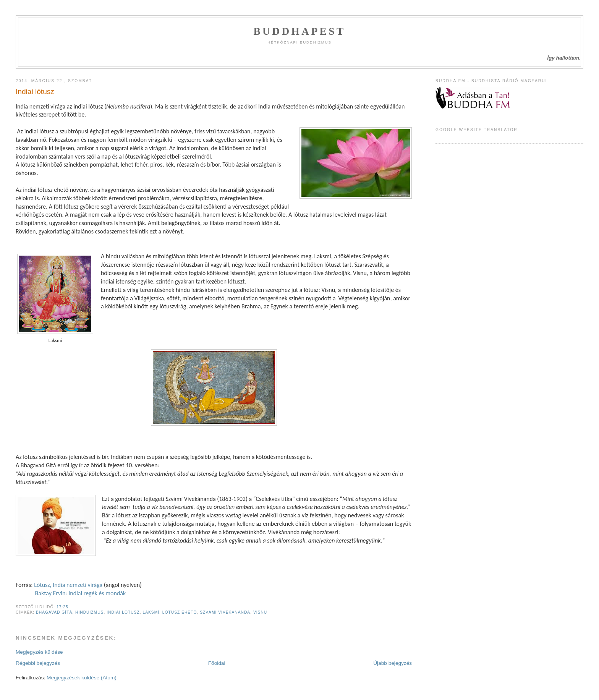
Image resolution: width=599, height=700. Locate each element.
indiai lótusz (123, 612)
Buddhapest (299, 31)
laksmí (151, 612)
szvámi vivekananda (225, 612)
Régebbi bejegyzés (38, 663)
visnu (260, 612)
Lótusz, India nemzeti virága (68, 585)
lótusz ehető (180, 612)
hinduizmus (89, 612)
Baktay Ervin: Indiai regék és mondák (80, 593)
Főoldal (217, 663)
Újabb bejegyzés (393, 663)
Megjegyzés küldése (39, 652)
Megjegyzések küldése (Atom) (82, 678)
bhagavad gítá (54, 612)
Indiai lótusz (35, 92)
